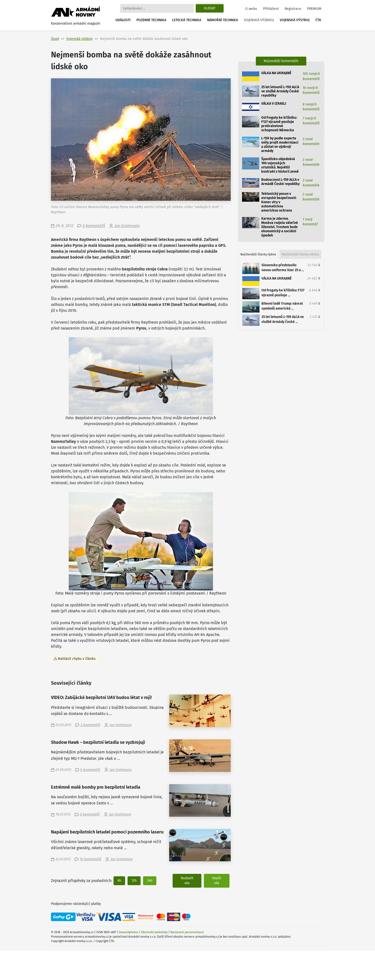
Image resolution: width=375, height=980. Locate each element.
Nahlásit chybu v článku (77, 659)
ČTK (318, 20)
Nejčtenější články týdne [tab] (258, 254)
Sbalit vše (217, 881)
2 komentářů (90, 725)
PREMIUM (314, 9)
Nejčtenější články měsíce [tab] (300, 254)
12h (134, 881)
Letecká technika (187, 20)
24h (150, 881)
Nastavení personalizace (187, 932)
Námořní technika (222, 20)
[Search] (157, 8)
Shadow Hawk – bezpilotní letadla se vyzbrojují (98, 742)
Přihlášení (271, 9)
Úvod (55, 39)
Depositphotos (129, 932)
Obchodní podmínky (154, 932)
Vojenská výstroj (295, 20)
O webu (251, 9)
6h (119, 881)
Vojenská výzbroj (259, 20)
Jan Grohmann (127, 226)
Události (123, 20)
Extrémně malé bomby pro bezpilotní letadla (96, 787)
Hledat (210, 8)
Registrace (293, 9)
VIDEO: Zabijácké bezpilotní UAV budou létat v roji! (101, 698)
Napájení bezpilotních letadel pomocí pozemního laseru (107, 832)
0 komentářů (94, 226)
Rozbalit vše (187, 881)
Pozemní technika (151, 20)
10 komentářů (90, 859)
